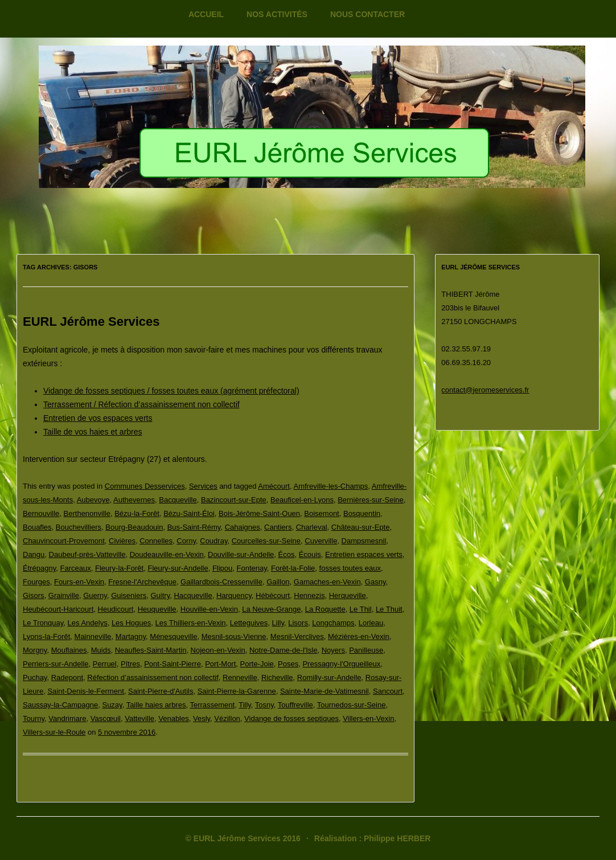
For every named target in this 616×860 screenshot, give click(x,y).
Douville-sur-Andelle (241, 554)
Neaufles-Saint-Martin (151, 650)
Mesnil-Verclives (297, 636)
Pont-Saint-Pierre (173, 664)
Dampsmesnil (364, 541)
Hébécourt (273, 595)
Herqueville (348, 595)
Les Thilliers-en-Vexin (191, 623)
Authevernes (134, 500)
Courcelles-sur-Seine (266, 541)
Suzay (112, 705)
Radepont (67, 677)
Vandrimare (67, 718)
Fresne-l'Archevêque (142, 582)
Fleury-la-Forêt (119, 568)
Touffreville (295, 705)
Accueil (206, 14)
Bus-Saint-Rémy (194, 527)
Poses (288, 664)
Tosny (264, 705)
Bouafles (37, 527)
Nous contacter (367, 14)
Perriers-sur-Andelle (56, 664)
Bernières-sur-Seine (371, 500)
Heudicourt (116, 609)
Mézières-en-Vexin (359, 636)
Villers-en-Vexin (368, 718)
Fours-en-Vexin (79, 582)
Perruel (105, 664)
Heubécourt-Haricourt (58, 609)
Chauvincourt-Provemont (64, 541)
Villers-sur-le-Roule (54, 732)
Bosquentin (362, 513)
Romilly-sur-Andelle (329, 677)
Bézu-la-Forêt (137, 513)
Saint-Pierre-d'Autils (161, 691)
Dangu (34, 554)
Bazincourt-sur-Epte (234, 500)
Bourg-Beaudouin (134, 527)
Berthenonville (87, 513)
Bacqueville (178, 500)
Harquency (234, 595)
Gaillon (278, 582)
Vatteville (139, 718)
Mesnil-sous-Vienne (234, 636)
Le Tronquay (43, 623)
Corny (186, 541)
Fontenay (252, 568)
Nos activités (277, 14)
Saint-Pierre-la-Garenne (237, 691)
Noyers (333, 650)
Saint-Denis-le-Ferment (85, 691)
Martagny (131, 636)
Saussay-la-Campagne (60, 705)
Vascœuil (106, 718)
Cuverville (321, 541)
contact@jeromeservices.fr (485, 390)
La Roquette (325, 609)
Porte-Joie (257, 664)
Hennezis (309, 595)
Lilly (278, 623)
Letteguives (249, 623)
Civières (122, 541)
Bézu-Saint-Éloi (189, 513)
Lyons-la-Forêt (46, 636)
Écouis (310, 554)
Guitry (161, 595)
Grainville (64, 595)
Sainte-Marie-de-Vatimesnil (325, 691)
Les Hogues (131, 623)
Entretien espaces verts (364, 554)
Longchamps (333, 623)
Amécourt (274, 486)
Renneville (240, 677)
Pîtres (130, 664)
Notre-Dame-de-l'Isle (284, 650)
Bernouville (41, 513)
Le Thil (361, 609)
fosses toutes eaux (350, 568)
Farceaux (76, 568)
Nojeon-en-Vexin (218, 650)
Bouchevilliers (79, 527)
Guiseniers (129, 595)
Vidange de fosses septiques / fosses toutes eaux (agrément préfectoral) (171, 391)
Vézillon (227, 718)
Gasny (375, 582)
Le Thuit (389, 609)
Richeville (277, 677)
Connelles (156, 541)
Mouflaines (69, 650)
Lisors (298, 623)
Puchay (35, 677)
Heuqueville (157, 609)
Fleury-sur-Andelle (178, 568)
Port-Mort (220, 664)
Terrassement (212, 705)
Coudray (213, 541)
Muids (101, 650)
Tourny (34, 718)
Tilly (245, 705)
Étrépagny (39, 568)
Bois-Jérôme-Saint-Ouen (259, 513)
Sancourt (388, 691)
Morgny (35, 650)
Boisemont (321, 513)
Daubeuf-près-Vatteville (87, 554)
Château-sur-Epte (361, 527)
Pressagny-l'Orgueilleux (341, 664)
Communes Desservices (145, 486)
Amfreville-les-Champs (331, 486)
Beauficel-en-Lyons (302, 500)
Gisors (34, 595)
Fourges (36, 582)
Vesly (202, 718)
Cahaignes (243, 527)
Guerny (95, 595)
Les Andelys (88, 623)
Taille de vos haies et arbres (93, 432)
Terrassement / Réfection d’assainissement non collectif (141, 404)
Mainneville (93, 636)
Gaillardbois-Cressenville (221, 582)
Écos (287, 554)
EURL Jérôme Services (91, 322)
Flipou (222, 568)
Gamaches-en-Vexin (327, 582)
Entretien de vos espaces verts (98, 418)
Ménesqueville (173, 636)
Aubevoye (93, 500)
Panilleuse (366, 650)
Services (203, 486)
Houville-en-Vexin (209, 609)
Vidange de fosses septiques (291, 718)
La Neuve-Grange (271, 609)
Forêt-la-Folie (293, 568)
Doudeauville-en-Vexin (167, 554)
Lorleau (371, 623)
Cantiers (278, 527)
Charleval (312, 527)
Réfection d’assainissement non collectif (153, 677)
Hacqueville (193, 595)
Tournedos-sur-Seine (352, 705)
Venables (174, 718)
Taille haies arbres (156, 705)
